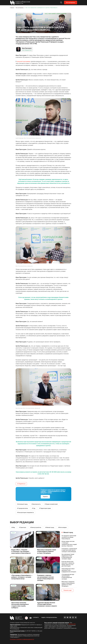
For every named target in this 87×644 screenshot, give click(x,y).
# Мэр (13, 527)
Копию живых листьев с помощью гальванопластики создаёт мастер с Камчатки (69, 544)
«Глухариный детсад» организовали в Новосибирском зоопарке (68, 577)
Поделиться (21, 484)
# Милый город (50, 527)
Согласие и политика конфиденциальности (22, 639)
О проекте (36, 617)
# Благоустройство (36, 527)
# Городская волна (22, 508)
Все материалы (71, 3)
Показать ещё (67, 590)
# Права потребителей (51, 504)
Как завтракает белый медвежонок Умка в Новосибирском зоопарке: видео (68, 557)
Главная (12, 8)
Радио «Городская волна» (49, 617)
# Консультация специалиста (25, 512)
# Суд (34, 508)
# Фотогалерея (62, 527)
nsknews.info (72, 624)
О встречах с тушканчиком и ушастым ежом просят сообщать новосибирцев (69, 550)
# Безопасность (36, 504)
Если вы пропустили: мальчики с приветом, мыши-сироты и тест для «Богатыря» (68, 564)
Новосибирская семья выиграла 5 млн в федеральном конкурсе (69, 570)
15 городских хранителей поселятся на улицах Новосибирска (69, 537)
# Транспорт (23, 527)
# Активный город (22, 504)
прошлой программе (24, 61)
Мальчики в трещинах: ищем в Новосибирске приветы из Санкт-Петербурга (68, 584)
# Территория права (45, 508)
